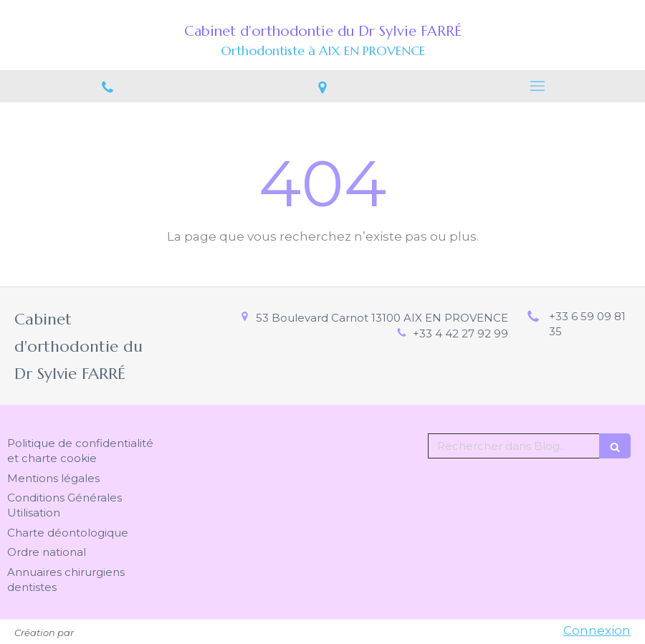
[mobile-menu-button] (537, 86)
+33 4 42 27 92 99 (460, 333)
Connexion (597, 630)
